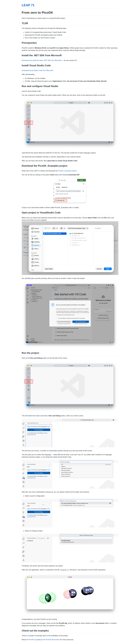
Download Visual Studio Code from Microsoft (37, 70)
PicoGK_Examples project (67, 171)
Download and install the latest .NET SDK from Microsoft (42, 60)
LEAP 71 (28, 5)
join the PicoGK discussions (50, 640)
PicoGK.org (33, 640)
